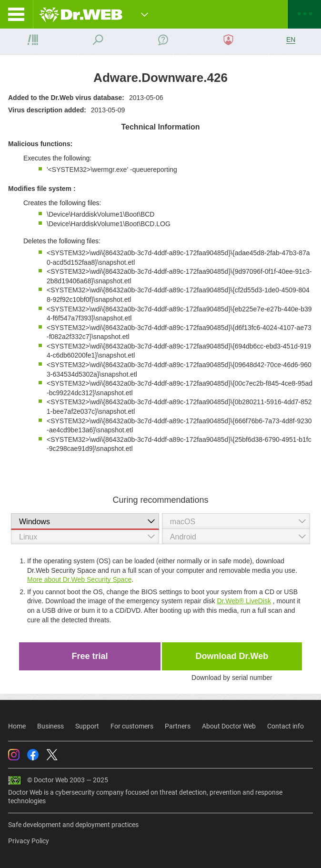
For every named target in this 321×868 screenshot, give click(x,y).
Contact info (286, 726)
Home (17, 726)
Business (50, 726)
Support (87, 726)
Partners (178, 726)
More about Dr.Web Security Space (79, 579)
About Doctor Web (229, 726)
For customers (132, 726)
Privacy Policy (29, 841)
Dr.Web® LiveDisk (244, 601)
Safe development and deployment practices (73, 825)
